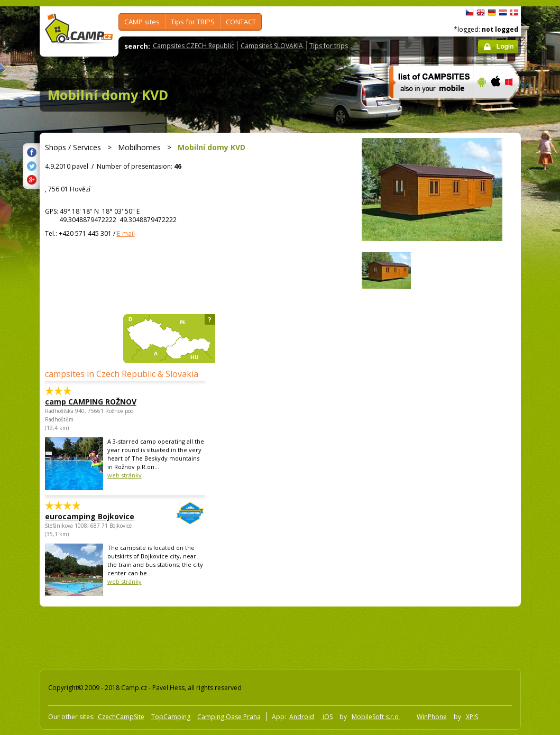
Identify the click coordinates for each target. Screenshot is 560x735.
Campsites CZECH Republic (194, 46)
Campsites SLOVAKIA (272, 46)
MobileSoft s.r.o (376, 717)
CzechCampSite (121, 717)
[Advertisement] (229, 636)
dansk (514, 13)
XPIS (472, 717)
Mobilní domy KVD (108, 95)
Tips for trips (329, 46)
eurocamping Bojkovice (96, 516)
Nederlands (503, 13)
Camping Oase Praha (229, 717)
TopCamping (171, 717)
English (481, 13)
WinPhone (432, 717)
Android (302, 717)
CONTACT (241, 22)
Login (505, 47)
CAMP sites (142, 22)
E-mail (126, 233)
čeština (470, 13)
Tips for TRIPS (193, 22)
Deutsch (492, 13)
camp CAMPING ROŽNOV (91, 402)
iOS (327, 717)
